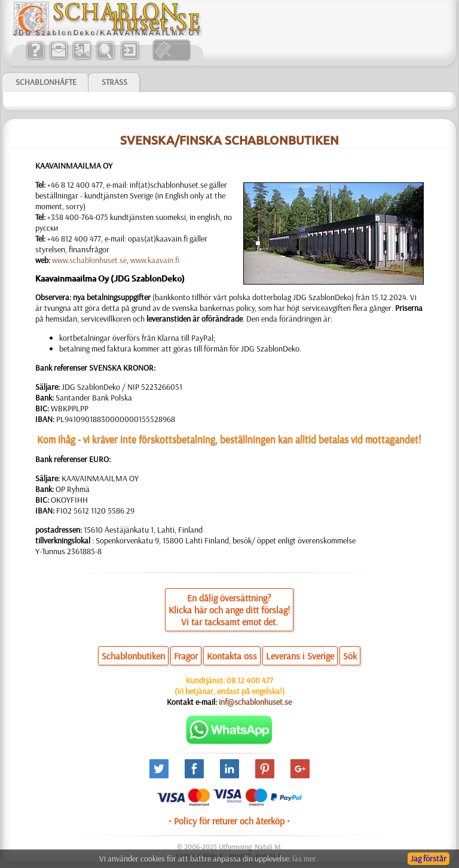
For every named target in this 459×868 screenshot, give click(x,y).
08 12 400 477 (250, 680)
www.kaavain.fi (155, 260)
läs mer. (305, 858)
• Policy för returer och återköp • (229, 821)
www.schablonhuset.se (89, 260)
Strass (114, 82)
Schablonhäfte (46, 82)
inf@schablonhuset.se (255, 702)
